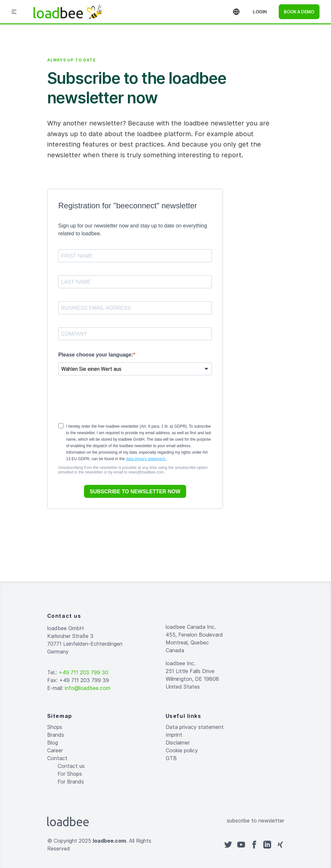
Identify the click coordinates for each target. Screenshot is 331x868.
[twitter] (228, 845)
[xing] (280, 845)
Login (260, 12)
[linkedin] (267, 845)
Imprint (174, 735)
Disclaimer (178, 743)
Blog (53, 743)
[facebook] (254, 845)
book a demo (299, 12)
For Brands (71, 782)
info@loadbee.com (88, 688)
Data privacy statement (195, 727)
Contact (57, 758)
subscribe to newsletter (255, 821)
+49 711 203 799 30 (83, 672)
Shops (55, 727)
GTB (171, 758)
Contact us (71, 766)
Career (55, 750)
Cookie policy (182, 750)
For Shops (70, 774)
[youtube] (241, 845)
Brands (56, 735)
